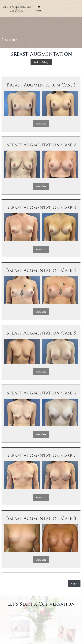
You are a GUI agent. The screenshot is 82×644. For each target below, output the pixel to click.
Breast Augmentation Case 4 (41, 270)
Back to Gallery (41, 62)
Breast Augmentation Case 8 (41, 518)
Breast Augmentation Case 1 (41, 85)
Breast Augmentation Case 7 (41, 456)
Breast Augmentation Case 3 (41, 208)
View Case (41, 124)
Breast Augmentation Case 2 (41, 145)
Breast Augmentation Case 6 (41, 393)
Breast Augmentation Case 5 (41, 333)
